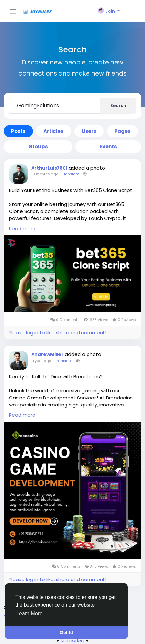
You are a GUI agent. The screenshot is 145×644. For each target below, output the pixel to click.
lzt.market (73, 640)
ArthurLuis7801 (49, 168)
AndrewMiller (47, 354)
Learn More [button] (29, 614)
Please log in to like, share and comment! (57, 333)
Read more (22, 228)
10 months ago (45, 174)
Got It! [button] (66, 633)
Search (118, 106)
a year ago (41, 361)
